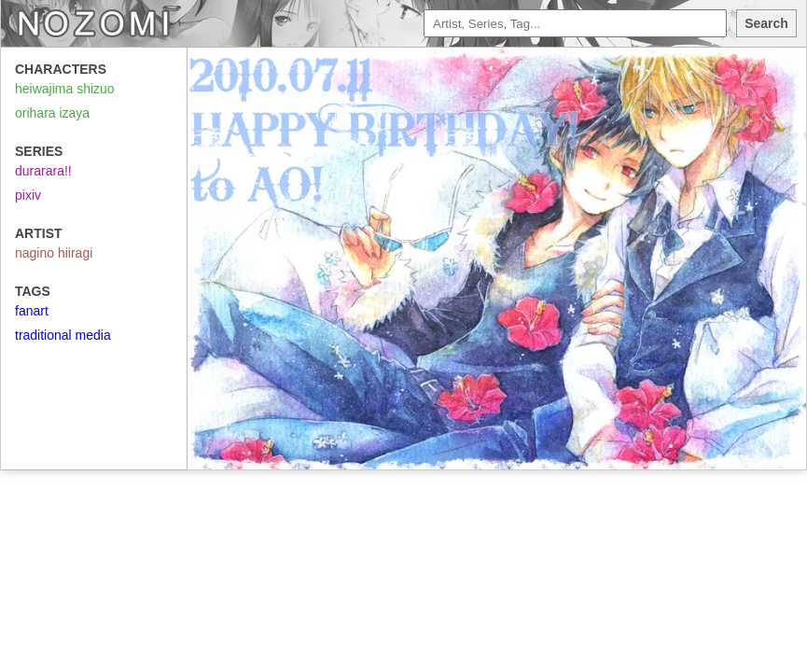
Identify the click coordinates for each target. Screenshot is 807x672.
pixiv (28, 195)
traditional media (63, 335)
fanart (32, 311)
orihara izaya (52, 113)
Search (766, 23)
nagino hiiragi (54, 253)
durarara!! (43, 171)
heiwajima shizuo (65, 89)
